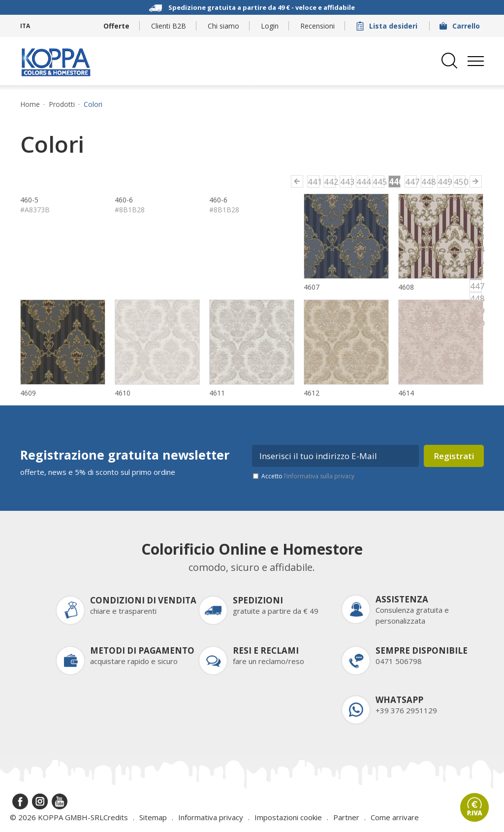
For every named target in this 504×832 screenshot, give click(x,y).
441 (314, 182)
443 (346, 182)
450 (460, 182)
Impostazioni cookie (288, 817)
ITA (25, 26)
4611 (217, 393)
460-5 (29, 200)
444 (362, 182)
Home (30, 104)
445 (378, 182)
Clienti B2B (169, 26)
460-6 (124, 200)
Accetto (308, 476)
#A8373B (35, 210)
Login (270, 26)
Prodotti (62, 104)
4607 (312, 287)
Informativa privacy (211, 817)
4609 (28, 393)
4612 (312, 393)
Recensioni (317, 26)
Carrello (461, 26)
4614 (406, 393)
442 (330, 182)
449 (443, 182)
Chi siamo (223, 26)
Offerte (116, 26)
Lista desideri (388, 26)
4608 (406, 287)
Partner (346, 817)
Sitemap (153, 817)
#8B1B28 (130, 210)
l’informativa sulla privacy (319, 476)
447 (411, 182)
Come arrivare (395, 817)
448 (427, 182)
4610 (123, 393)
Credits (116, 817)
